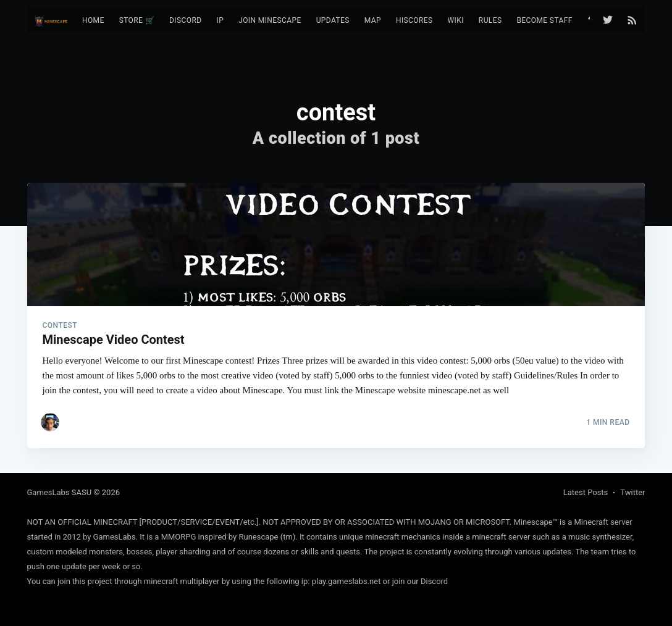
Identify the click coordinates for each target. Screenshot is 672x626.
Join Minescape (270, 20)
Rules (490, 20)
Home (93, 20)
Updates (333, 20)
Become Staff (544, 20)
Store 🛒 (137, 20)
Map (373, 20)
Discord (185, 20)
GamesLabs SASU (60, 492)
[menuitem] (93, 21)
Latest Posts (586, 492)
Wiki (456, 20)
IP (220, 20)
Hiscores (414, 20)
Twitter (632, 492)
